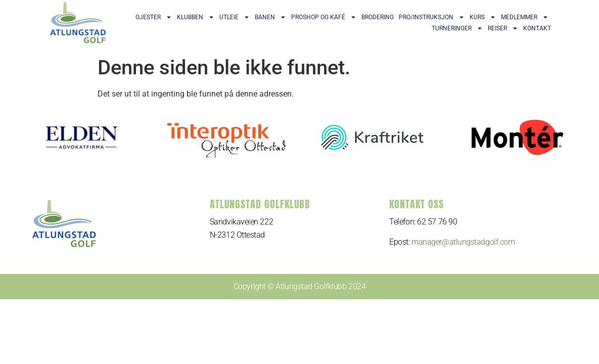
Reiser (503, 28)
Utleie (235, 17)
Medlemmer (525, 17)
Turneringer (457, 28)
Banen (270, 17)
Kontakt (537, 28)
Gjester (154, 17)
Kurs (483, 17)
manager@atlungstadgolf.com (463, 242)
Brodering (378, 17)
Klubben (196, 17)
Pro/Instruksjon (432, 17)
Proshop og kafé (324, 17)
